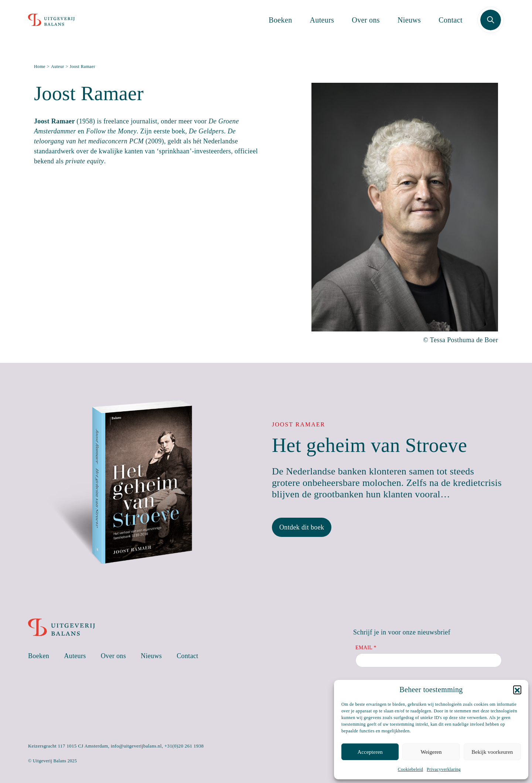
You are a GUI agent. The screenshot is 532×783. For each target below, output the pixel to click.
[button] (517, 690)
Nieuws (409, 25)
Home (40, 67)
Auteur (57, 67)
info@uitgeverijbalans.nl (136, 746)
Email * (366, 648)
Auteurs (322, 25)
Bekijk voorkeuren (492, 752)
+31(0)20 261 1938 (184, 746)
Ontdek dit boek (302, 527)
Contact (451, 25)
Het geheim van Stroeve (369, 445)
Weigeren (431, 752)
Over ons (366, 25)
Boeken (280, 25)
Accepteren (370, 752)
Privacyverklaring (444, 769)
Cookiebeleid (410, 769)
